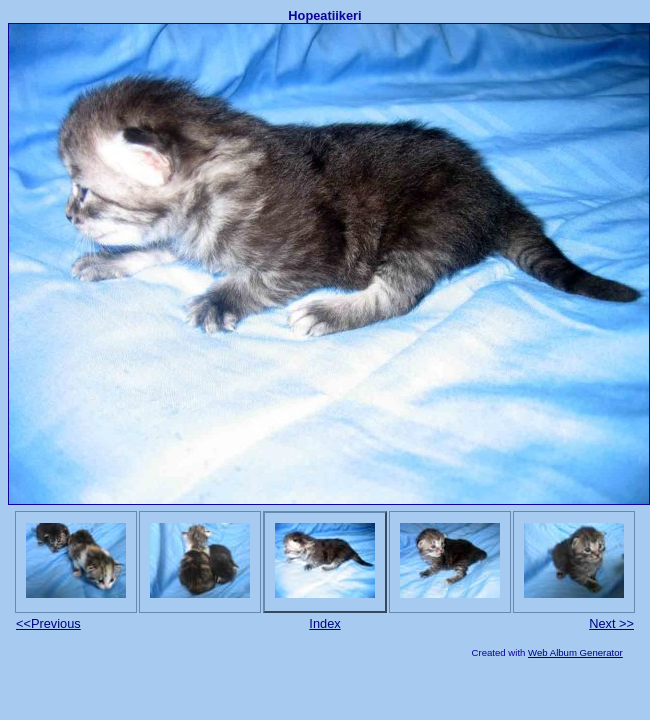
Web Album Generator (575, 652)
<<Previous (48, 623)
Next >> (611, 623)
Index (324, 623)
